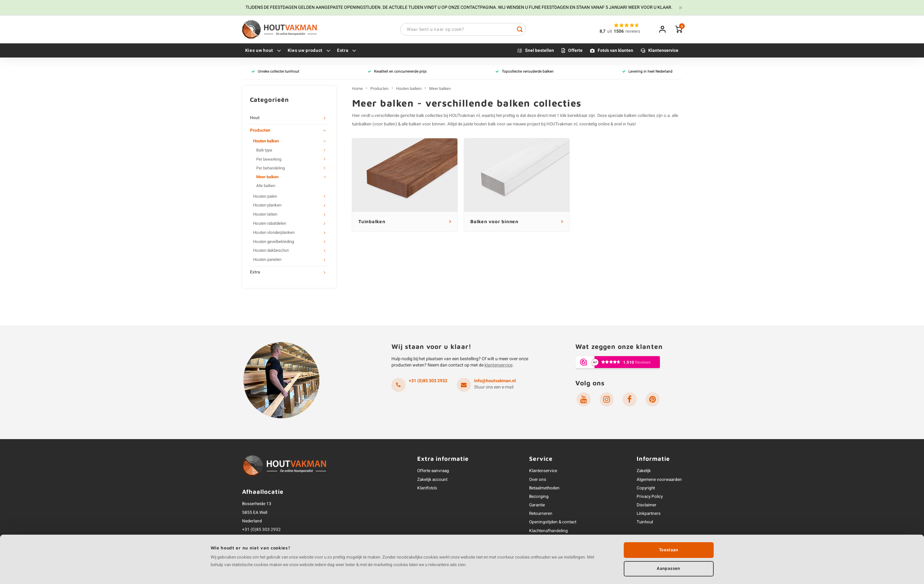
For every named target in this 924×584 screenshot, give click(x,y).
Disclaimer (647, 505)
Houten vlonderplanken (274, 233)
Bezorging (539, 497)
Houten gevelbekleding (274, 242)
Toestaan (669, 549)
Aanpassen (668, 568)
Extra (347, 51)
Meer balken (267, 177)
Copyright (646, 488)
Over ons (538, 480)
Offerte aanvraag (433, 471)
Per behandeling (271, 168)
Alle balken (266, 186)
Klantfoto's (427, 488)
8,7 (603, 32)
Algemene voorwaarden (659, 480)
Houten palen (265, 197)
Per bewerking (269, 160)
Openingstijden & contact (553, 523)
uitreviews (624, 32)
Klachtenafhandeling (548, 531)
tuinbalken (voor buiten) (375, 124)
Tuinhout (645, 523)
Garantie (537, 505)
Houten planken (267, 206)
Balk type (264, 151)
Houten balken (266, 142)
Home (357, 89)
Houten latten (265, 215)
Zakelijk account (432, 480)
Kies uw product (309, 51)
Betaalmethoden (544, 488)
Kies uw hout (263, 51)
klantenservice (498, 366)
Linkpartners (649, 514)
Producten (260, 131)
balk (420, 116)
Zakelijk (644, 471)
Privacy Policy (650, 497)
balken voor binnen (427, 124)
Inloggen (662, 30)
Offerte (575, 51)
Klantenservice (663, 51)
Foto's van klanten (615, 51)
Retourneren (541, 514)
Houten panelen (267, 260)
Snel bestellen (539, 51)
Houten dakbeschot (271, 251)
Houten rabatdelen (270, 224)
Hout (255, 118)
